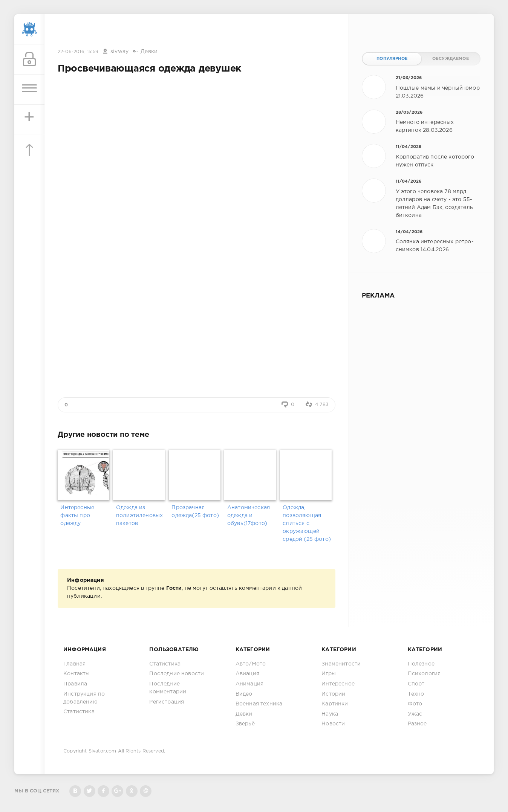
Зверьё (245, 724)
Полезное (421, 664)
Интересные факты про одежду (77, 516)
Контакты (77, 674)
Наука (330, 714)
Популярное (392, 59)
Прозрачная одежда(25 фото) (195, 512)
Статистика (79, 712)
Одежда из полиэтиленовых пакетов (139, 516)
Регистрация (167, 702)
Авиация (247, 674)
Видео (244, 694)
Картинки (335, 704)
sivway (119, 52)
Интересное (338, 684)
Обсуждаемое (451, 59)
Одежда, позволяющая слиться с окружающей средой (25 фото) (307, 524)
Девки (149, 52)
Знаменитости (341, 664)
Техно (416, 694)
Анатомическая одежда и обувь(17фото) (249, 516)
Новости (333, 724)
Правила (75, 684)
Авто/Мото (251, 664)
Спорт (416, 684)
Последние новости (177, 674)
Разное (417, 724)
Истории (333, 694)
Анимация (249, 684)
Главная (74, 664)
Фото (415, 704)
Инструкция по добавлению (84, 698)
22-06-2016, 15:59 (78, 52)
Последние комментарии (168, 688)
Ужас (415, 714)
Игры (329, 674)
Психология (424, 674)
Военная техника (259, 704)
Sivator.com (103, 751)
